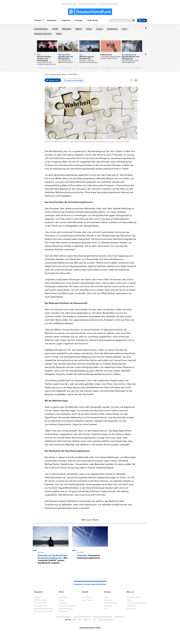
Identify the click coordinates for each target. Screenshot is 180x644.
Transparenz (131, 606)
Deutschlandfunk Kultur (88, 4)
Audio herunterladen (75, 80)
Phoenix (87, 620)
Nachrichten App (66, 609)
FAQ (106, 597)
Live (142, 20)
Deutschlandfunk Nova (109, 4)
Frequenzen (64, 611)
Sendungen (52, 20)
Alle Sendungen (40, 600)
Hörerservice (87, 597)
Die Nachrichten (40, 603)
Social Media (87, 600)
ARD (74, 620)
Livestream (63, 597)
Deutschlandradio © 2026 (90, 628)
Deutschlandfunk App (68, 606)
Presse (129, 600)
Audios (62, 600)
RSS (106, 609)
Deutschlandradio (69, 4)
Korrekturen (131, 609)
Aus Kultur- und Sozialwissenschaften (58, 28)
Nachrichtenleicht (41, 606)
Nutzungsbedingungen (103, 617)
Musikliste (108, 606)
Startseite (37, 28)
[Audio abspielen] (53, 80)
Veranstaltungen (111, 603)
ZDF (80, 620)
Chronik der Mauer (106, 620)
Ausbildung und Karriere (136, 603)
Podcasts (79, 20)
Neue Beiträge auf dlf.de (44, 609)
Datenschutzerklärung (82, 617)
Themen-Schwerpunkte (43, 611)
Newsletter (109, 600)
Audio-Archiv (93, 20)
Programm (66, 20)
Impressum (119, 617)
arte (94, 620)
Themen (38, 20)
